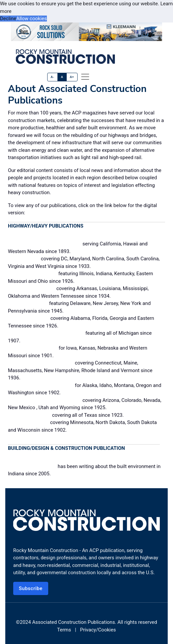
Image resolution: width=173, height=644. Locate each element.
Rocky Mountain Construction (45, 400)
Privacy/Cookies (98, 630)
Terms (64, 630)
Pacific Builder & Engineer (41, 385)
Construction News (32, 288)
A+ (72, 77)
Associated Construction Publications (73, 622)
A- (53, 77)
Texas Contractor (29, 415)
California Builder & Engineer (45, 243)
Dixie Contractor (29, 318)
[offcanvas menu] (85, 77)
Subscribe (31, 588)
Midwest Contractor (33, 348)
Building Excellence (32, 466)
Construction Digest (33, 273)
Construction (24, 258)
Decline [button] (8, 19)
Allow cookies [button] (32, 19)
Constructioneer (28, 303)
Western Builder (28, 422)
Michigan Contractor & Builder (46, 333)
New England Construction (41, 363)
